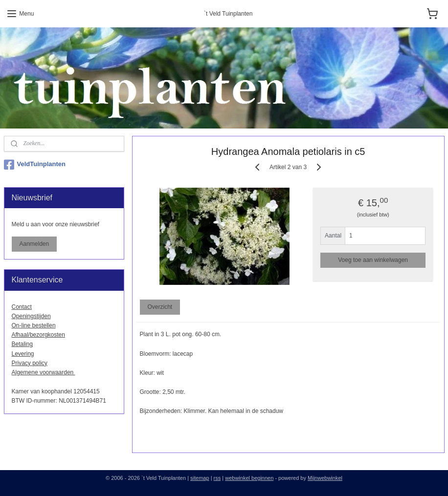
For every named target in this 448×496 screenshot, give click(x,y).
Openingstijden (31, 316)
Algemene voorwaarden (44, 372)
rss (217, 478)
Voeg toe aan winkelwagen (373, 260)
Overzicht (160, 307)
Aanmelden (34, 244)
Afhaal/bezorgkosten (38, 335)
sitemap (200, 478)
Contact (22, 307)
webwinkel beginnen (249, 478)
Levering (23, 354)
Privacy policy (30, 363)
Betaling (22, 344)
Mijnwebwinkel (325, 478)
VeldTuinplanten (35, 165)
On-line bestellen (34, 325)
